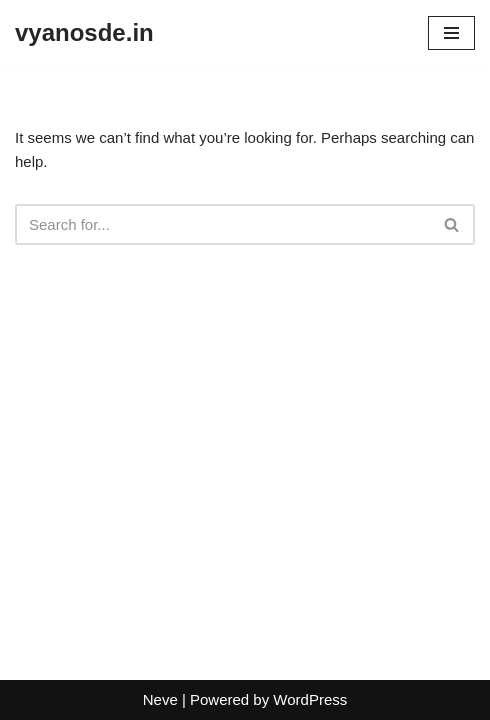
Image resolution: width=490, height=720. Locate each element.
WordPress (310, 699)
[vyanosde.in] (84, 33)
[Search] (222, 224)
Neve (160, 699)
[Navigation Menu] (451, 33)
